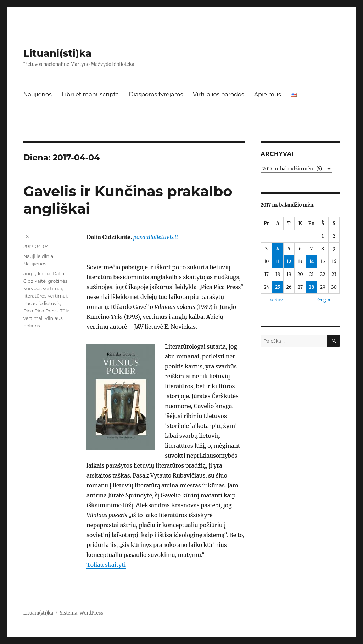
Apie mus (268, 94)
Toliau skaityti (106, 565)
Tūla (65, 311)
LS (26, 236)
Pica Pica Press (41, 311)
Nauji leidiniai (39, 256)
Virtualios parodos (218, 94)
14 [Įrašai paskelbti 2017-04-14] (312, 262)
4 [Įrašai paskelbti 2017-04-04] (278, 249)
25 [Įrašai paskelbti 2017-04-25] (278, 287)
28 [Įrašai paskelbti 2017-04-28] (312, 287)
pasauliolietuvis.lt (156, 237)
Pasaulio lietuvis (42, 303)
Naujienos (38, 94)
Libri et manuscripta (90, 94)
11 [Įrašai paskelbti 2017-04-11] (278, 262)
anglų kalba (37, 273)
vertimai (33, 318)
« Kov (277, 300)
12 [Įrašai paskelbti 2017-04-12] (289, 262)
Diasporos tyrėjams (156, 94)
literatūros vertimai (45, 296)
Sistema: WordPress (81, 613)
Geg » (324, 300)
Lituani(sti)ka (58, 53)
